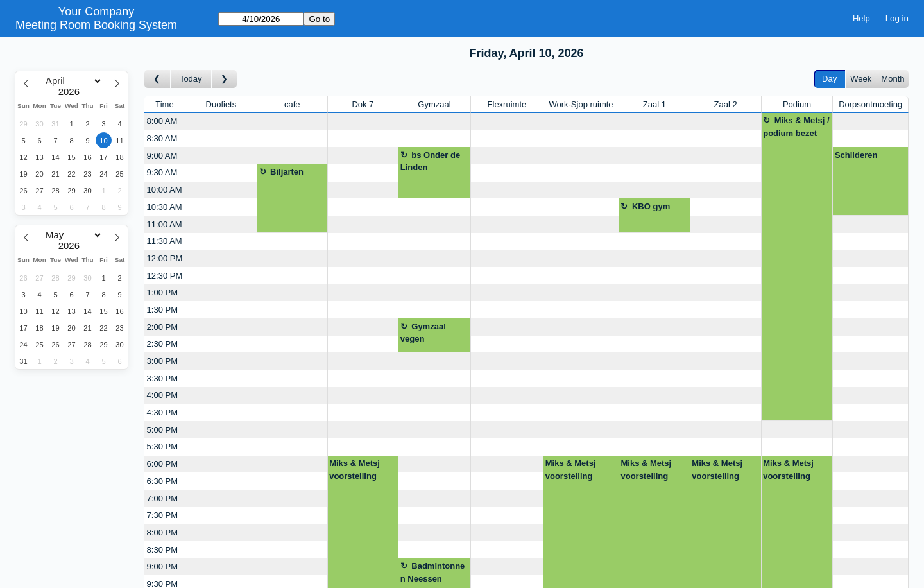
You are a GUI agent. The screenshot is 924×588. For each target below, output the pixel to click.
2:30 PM (162, 344)
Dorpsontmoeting (870, 104)
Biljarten (287, 172)
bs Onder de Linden (430, 161)
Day (829, 79)
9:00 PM (162, 566)
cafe (292, 104)
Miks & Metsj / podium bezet (796, 127)
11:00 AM (165, 224)
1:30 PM (162, 310)
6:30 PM (162, 481)
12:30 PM (165, 276)
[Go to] (261, 19)
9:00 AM (162, 156)
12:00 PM (165, 258)
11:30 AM (165, 241)
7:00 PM (162, 498)
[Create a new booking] (221, 122)
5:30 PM (162, 446)
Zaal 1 (654, 104)
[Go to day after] (225, 79)
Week (861, 79)
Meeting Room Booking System (96, 25)
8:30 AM (162, 138)
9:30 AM (162, 172)
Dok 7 (363, 104)
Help (861, 18)
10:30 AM (165, 207)
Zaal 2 (726, 104)
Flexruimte (507, 104)
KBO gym (651, 206)
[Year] (72, 92)
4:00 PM (162, 395)
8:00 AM (162, 121)
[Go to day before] (158, 79)
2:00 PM (162, 327)
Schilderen (856, 155)
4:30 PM (162, 412)
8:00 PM (162, 532)
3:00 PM (162, 361)
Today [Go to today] (191, 79)
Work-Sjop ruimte (581, 104)
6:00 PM (162, 464)
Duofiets (221, 104)
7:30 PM (162, 515)
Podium (797, 104)
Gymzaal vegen (423, 333)
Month (893, 79)
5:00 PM (162, 430)
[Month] (72, 81)
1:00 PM (162, 292)
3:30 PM (162, 378)
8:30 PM (162, 550)
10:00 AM (165, 190)
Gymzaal (434, 104)
